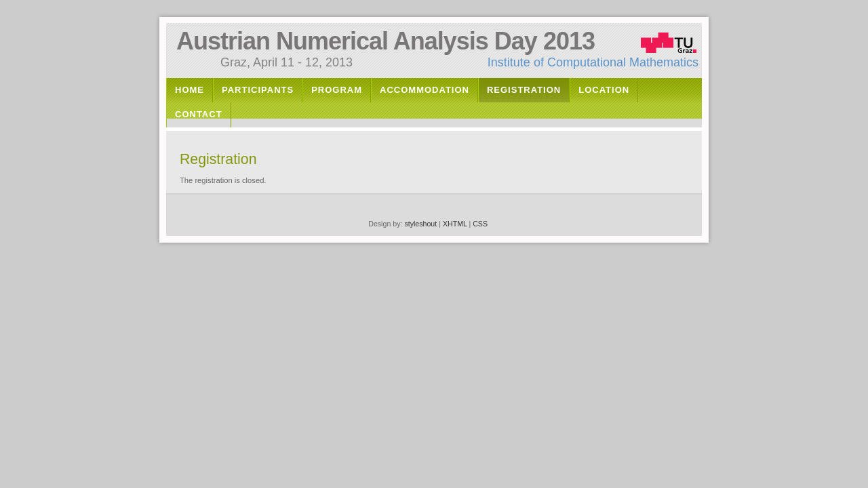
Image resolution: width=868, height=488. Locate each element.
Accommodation (425, 90)
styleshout (420, 224)
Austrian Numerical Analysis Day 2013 (386, 41)
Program (337, 90)
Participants (258, 90)
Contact (199, 114)
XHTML (455, 224)
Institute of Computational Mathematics (593, 62)
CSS (480, 224)
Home (190, 90)
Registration (524, 90)
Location (604, 90)
